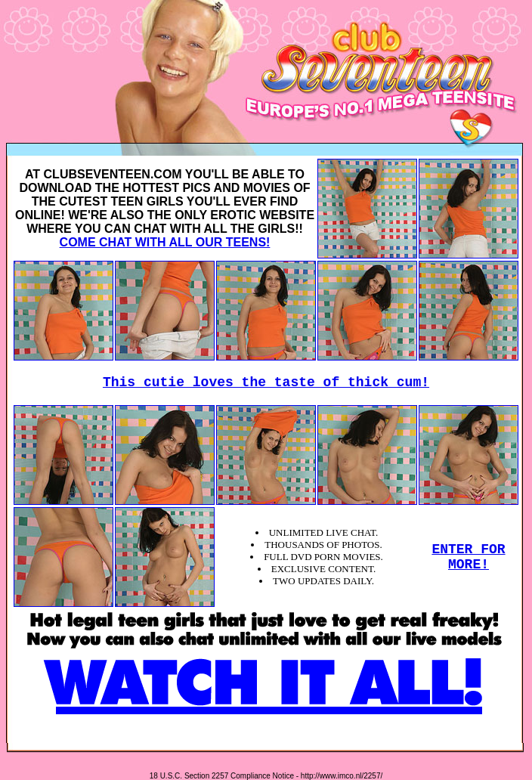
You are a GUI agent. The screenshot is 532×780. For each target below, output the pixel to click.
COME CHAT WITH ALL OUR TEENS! (165, 242)
